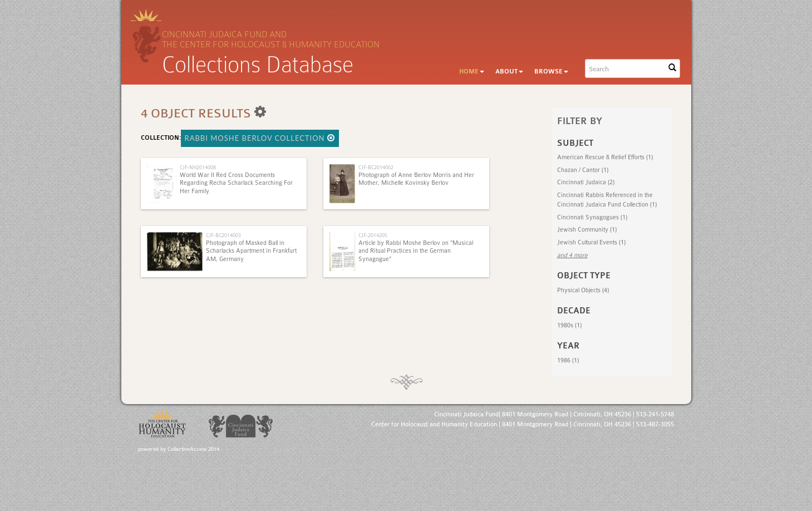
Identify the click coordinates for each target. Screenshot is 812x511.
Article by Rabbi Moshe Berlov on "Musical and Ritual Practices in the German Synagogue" (416, 251)
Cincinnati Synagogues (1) (592, 217)
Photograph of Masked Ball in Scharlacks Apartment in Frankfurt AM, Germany (251, 251)
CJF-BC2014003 (223, 235)
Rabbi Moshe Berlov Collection (260, 138)
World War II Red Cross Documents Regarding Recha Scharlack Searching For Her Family (236, 183)
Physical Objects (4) (583, 290)
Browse (551, 72)
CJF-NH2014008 (198, 167)
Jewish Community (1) (587, 230)
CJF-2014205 (373, 235)
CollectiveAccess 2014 (193, 449)
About (509, 72)
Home (472, 72)
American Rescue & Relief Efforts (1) (605, 157)
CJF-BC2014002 (376, 167)
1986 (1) (568, 360)
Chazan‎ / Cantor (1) (583, 170)
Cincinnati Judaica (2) (586, 182)
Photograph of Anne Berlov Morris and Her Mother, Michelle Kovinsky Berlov (416, 179)
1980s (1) (569, 325)
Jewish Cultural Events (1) (591, 242)
